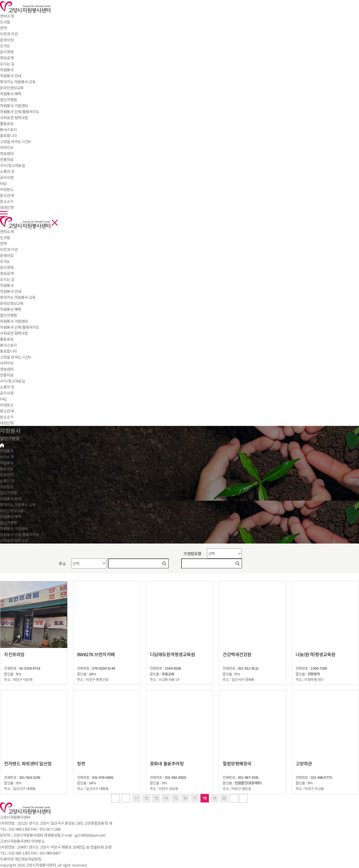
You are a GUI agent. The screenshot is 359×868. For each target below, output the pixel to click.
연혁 (3, 243)
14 (166, 798)
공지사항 (7, 393)
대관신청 (7, 423)
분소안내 (7, 411)
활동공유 (7, 123)
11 (136, 798)
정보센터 (7, 153)
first (115, 798)
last (244, 798)
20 (224, 798)
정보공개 (7, 273)
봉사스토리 (8, 345)
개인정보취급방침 (28, 859)
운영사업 (7, 255)
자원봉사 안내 (11, 291)
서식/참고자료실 (12, 381)
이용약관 (7, 859)
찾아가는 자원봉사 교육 (18, 297)
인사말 (5, 237)
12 (146, 798)
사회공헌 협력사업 (14, 333)
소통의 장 (7, 171)
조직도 (5, 261)
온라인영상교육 (12, 303)
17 (195, 798)
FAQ (3, 399)
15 (175, 798)
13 (156, 798)
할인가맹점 (8, 315)
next (234, 798)
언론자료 (7, 375)
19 (214, 798)
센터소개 (7, 16)
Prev (126, 798)
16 (185, 798)
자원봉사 (7, 70)
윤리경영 (7, 267)
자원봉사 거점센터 (14, 321)
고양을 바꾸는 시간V (15, 357)
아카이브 (7, 363)
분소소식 (7, 417)
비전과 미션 (9, 249)
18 (205, 798)
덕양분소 (7, 189)
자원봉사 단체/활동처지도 (20, 327)
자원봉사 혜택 (11, 309)
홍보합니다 (8, 351)
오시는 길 (7, 279)
